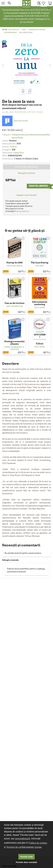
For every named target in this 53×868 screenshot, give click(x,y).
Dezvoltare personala (35, 135)
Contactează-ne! (22, 211)
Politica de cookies (38, 843)
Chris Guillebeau (14, 266)
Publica (13, 147)
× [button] (49, 9)
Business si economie (37, 30)
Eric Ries (40, 266)
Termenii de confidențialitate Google (24, 847)
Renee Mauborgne (13, 347)
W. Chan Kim (17, 348)
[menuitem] (38, 3)
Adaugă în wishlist (26, 173)
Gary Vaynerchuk (14, 306)
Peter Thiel (35, 112)
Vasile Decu (19, 153)
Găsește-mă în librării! (27, 195)
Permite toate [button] (26, 857)
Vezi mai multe (15, 121)
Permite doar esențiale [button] (26, 862)
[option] (26, 63)
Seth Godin (40, 307)
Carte (24, 30)
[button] (14, 3)
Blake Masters (16, 112)
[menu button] (3, 3)
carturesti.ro (14, 30)
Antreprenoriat (11, 33)
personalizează (22, 839)
